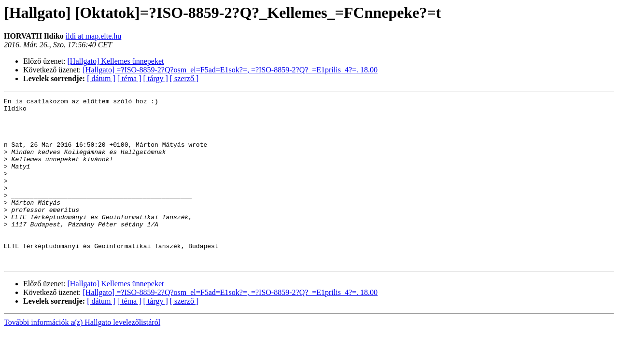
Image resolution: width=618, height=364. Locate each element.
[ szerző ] (184, 78)
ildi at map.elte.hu (94, 36)
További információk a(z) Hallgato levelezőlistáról (82, 356)
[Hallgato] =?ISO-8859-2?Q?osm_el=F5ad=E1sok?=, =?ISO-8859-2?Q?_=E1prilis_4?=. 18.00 (231, 70)
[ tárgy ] (156, 78)
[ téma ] (129, 78)
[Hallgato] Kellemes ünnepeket (116, 61)
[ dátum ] (101, 78)
